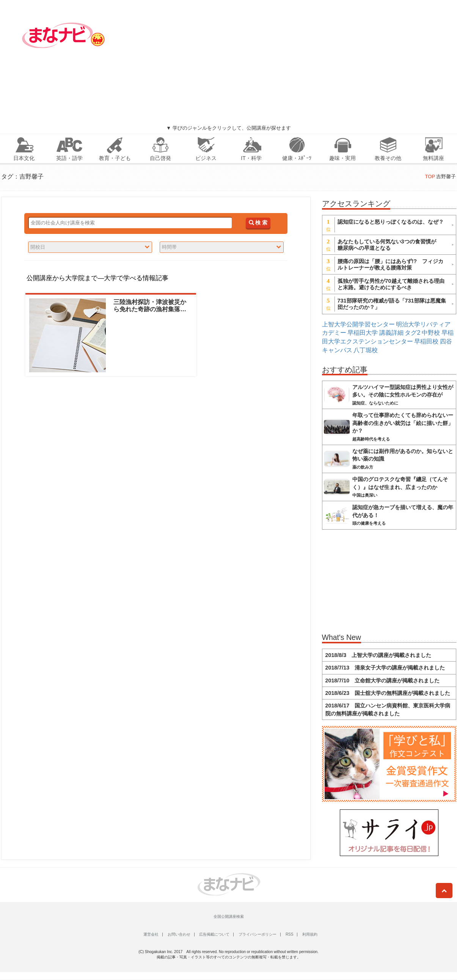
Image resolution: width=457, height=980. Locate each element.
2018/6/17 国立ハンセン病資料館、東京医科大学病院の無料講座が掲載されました (388, 709)
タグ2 (412, 333)
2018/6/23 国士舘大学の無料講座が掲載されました (388, 693)
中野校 (431, 333)
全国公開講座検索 (229, 916)
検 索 (258, 223)
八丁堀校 (366, 350)
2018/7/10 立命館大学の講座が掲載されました (383, 681)
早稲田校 (426, 341)
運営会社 (151, 934)
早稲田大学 (363, 333)
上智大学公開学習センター (358, 324)
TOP (430, 176)
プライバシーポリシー (258, 934)
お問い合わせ (179, 934)
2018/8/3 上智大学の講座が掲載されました (378, 655)
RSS (290, 934)
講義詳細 (391, 333)
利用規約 (310, 934)
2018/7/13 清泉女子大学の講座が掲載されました (385, 668)
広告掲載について (214, 934)
